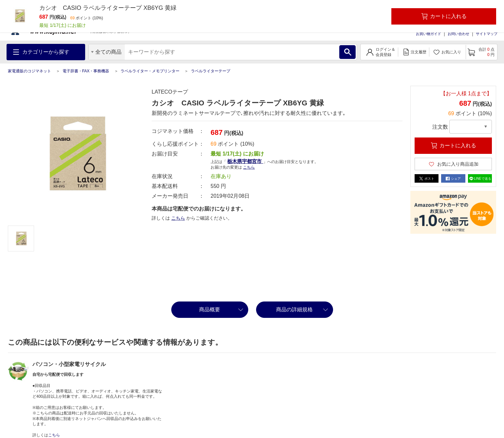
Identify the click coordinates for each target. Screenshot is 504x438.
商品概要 (210, 310)
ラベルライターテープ (211, 71)
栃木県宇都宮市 (245, 161)
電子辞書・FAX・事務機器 (86, 71)
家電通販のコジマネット (29, 71)
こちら (249, 167)
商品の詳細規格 (294, 310)
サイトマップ (487, 34)
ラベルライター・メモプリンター (150, 71)
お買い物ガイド (429, 34)
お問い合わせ (458, 34)
